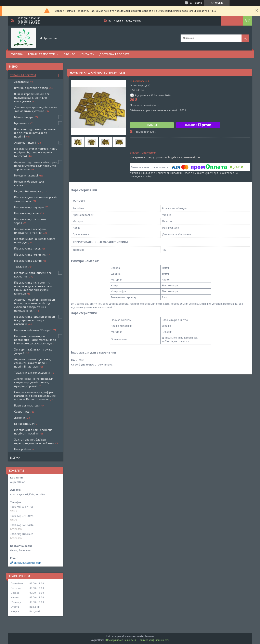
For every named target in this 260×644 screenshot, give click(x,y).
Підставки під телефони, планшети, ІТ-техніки (31, 231)
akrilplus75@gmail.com (28, 563)
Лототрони (21, 82)
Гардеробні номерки (28, 191)
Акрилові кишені (25, 142)
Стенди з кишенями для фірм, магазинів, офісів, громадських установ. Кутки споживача (35, 396)
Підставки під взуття (28, 261)
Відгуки (15, 458)
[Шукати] (245, 38)
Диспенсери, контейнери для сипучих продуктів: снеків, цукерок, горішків (34, 382)
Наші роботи (22, 449)
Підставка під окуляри (29, 207)
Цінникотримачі (25, 424)
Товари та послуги (41, 54)
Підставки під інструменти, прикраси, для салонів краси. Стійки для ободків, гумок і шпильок (33, 288)
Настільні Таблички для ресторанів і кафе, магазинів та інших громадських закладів (35, 340)
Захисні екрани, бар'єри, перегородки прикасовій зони (34, 441)
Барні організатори (27, 405)
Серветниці (22, 411)
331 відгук (196, 3)
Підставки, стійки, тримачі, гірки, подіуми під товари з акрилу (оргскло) (36, 152)
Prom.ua (149, 636)
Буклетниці (22, 123)
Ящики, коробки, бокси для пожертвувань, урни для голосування (32, 97)
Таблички (21, 267)
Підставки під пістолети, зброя (30, 221)
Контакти (87, 54)
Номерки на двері (26, 175)
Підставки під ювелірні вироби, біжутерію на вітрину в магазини (35, 320)
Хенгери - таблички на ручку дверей (33, 351)
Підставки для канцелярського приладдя (35, 240)
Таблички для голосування (32, 373)
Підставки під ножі (27, 213)
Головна (17, 54)
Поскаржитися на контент (121, 640)
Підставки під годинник (30, 254)
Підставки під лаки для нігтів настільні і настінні (33, 432)
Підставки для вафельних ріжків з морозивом (36, 199)
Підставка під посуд (27, 248)
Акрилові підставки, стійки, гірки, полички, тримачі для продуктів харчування (36, 166)
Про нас (69, 54)
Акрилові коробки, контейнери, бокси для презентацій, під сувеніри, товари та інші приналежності (35, 305)
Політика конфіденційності (153, 640)
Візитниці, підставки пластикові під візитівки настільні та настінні (35, 133)
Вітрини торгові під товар (31, 88)
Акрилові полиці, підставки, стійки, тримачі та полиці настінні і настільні (32, 363)
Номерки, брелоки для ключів (29, 183)
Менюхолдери (24, 117)
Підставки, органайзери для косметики (33, 275)
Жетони (20, 418)
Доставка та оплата (114, 54)
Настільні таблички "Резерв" (33, 330)
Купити (152, 125)
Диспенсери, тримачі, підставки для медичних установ (35, 109)
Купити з (198, 125)
